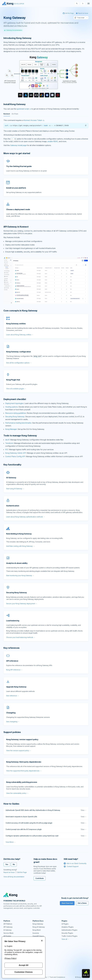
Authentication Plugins (69, 930)
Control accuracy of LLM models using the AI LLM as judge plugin (46, 823)
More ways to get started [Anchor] (17, 153)
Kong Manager (11, 429)
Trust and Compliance (57, 977)
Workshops (37, 962)
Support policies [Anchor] (12, 732)
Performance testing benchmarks (18, 423)
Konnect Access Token (33, 120)
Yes (7, 864)
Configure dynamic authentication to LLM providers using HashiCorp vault (46, 836)
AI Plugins (65, 924)
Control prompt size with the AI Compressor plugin (46, 829)
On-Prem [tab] (15, 114)
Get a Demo (82, 903)
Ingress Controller (39, 939)
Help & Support (38, 965)
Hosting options (11, 407)
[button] (86, 125)
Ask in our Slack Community (75, 863)
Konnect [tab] (7, 114)
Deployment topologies (14, 403)
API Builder (7, 936)
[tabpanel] (46, 128)
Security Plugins (67, 933)
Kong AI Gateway (39, 927)
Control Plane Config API (15, 456)
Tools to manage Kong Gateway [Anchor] (20, 436)
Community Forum (39, 950)
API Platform (8, 924)
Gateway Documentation (13, 30)
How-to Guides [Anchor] (11, 804)
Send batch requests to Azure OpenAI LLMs (46, 817)
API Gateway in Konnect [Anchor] (16, 227)
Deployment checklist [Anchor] (15, 399)
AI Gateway (8, 930)
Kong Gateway (38, 924)
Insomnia (36, 933)
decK (7, 440)
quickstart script (23, 109)
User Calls (36, 959)
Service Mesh (8, 933)
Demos (35, 956)
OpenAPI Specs (38, 936)
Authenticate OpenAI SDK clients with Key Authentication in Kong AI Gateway (46, 810)
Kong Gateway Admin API (16, 453)
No (14, 864)
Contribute (40, 878)
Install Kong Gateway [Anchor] (15, 104)
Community (37, 947)
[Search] (77, 3)
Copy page (79, 18)
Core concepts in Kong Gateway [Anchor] (20, 311)
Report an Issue (9, 872)
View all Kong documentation (14, 877)
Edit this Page (22, 872)
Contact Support (71, 866)
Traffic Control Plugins (69, 936)
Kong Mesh (37, 930)
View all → (65, 939)
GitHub (35, 953)
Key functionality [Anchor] (12, 465)
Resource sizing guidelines (16, 413)
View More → (11, 842)
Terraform (9, 443)
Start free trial (67, 903)
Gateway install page (18, 145)
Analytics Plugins (68, 927)
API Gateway (8, 927)
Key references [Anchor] (11, 648)
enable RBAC (53, 141)
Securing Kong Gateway (15, 417)
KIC (7, 450)
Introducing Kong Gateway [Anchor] (17, 38)
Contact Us (37, 968)
